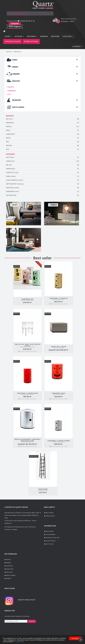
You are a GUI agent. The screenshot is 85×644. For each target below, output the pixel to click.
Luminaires (10, 566)
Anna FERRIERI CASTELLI (28, 300)
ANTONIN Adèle (43, 195)
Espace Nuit (10, 569)
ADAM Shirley (43, 169)
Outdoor (9, 579)
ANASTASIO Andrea (43, 188)
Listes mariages (51, 535)
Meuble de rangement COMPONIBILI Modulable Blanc (28, 440)
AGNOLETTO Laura (43, 173)
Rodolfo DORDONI (59, 348)
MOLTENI (43, 146)
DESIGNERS (32, 36)
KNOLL (43, 130)
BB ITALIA (43, 119)
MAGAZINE (55, 36)
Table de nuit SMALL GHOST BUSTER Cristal (27, 345)
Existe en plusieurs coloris (60, 304)
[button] (43, 61)
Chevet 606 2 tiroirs (59, 347)
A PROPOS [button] (77, 47)
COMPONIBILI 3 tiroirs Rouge (28, 393)
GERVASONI (43, 123)
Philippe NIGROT (43, 490)
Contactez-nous (51, 541)
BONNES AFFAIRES (31, 41)
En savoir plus (31, 642)
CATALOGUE (68, 36)
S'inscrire (32, 621)
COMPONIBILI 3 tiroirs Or (59, 298)
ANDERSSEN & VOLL (43, 192)
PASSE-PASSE (43, 489)
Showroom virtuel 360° (53, 538)
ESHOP (8, 36)
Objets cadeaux (11, 575)
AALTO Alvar (43, 157)
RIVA (43, 149)
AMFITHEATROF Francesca (43, 184)
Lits (9, 94)
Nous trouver (50, 544)
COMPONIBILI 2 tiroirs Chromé (59, 441)
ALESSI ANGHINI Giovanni (43, 180)
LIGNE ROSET (43, 134)
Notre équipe (50, 531)
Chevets (10, 87)
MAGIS (43, 138)
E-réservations (50, 516)
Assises (8, 560)
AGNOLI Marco (43, 176)
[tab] (43, 60)
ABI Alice (43, 165)
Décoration (9, 572)
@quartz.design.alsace (27, 600)
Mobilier (9, 563)
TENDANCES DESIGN (13, 41)
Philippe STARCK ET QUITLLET (28, 347)
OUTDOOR (19, 36)
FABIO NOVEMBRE (59, 394)
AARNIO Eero (43, 161)
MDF (43, 142)
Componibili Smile (59, 393)
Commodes (11, 91)
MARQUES (44, 36)
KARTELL (43, 127)
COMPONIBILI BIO (27, 299)
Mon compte (50, 513)
